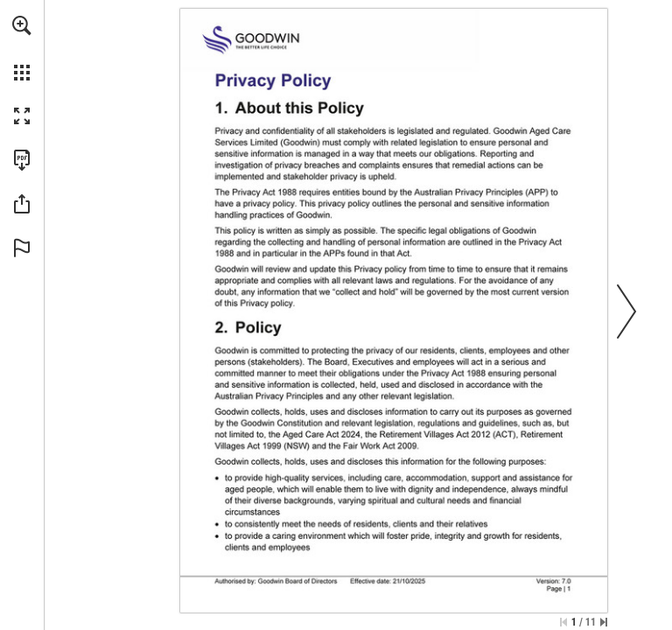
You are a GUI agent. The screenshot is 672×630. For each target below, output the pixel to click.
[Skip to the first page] (563, 622)
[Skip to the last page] (604, 622)
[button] (22, 25)
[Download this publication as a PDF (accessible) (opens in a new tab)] (22, 160)
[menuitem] (22, 48)
